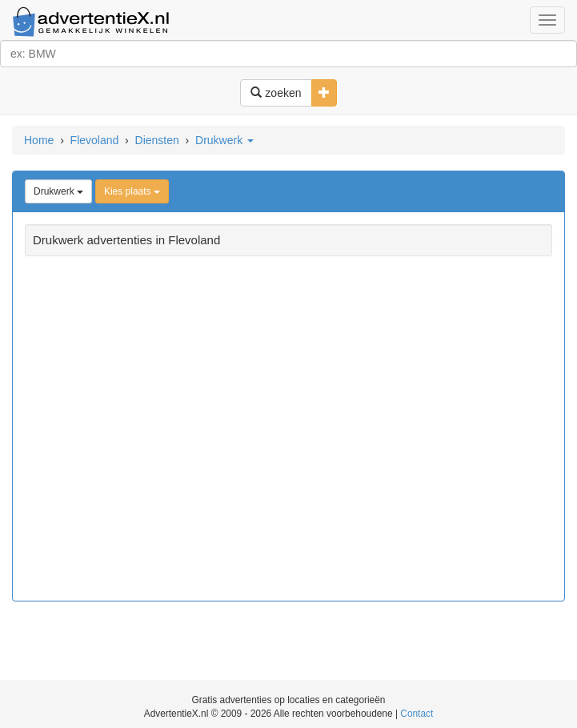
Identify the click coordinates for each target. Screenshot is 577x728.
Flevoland (95, 140)
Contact (417, 714)
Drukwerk (224, 140)
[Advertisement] (288, 430)
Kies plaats (132, 191)
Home (39, 140)
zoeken (276, 93)
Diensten (157, 140)
